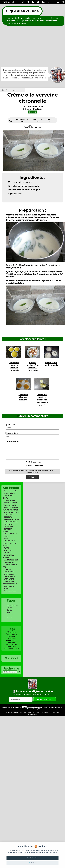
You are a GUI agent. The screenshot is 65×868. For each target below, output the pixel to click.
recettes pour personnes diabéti (10, 583)
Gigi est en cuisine (22, 11)
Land (37, 707)
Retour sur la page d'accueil (14, 90)
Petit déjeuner (12, 605)
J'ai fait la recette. (33, 462)
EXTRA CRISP (9, 572)
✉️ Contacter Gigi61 (33, 709)
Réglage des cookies (55, 707)
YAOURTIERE (9, 579)
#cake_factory (11, 634)
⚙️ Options (32, 863)
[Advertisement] (18, 46)
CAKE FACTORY (10, 562)
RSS (46, 707)
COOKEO (7, 569)
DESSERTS (8, 517)
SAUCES (7, 553)
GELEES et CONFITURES (8, 525)
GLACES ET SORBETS (8, 530)
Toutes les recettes (11, 491)
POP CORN (8, 550)
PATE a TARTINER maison (10, 544)
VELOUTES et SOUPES (8, 556)
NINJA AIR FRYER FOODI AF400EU (10, 504)
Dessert (10, 615)
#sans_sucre (11, 647)
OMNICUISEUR (10, 577)
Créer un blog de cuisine (53, 712)
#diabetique (11, 638)
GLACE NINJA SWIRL (9, 497)
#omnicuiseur (11, 640)
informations (9, 586)
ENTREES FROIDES (11, 522)
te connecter (37, 471)
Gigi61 (25, 707)
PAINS (6, 539)
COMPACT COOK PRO (10, 566)
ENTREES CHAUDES (11, 519)
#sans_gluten (11, 644)
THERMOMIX (9, 574)
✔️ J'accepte (32, 858)
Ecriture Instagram (33, 715)
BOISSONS (8, 515)
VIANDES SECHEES (11, 560)
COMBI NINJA (9, 500)
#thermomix (11, 632)
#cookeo (11, 636)
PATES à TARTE (10, 541)
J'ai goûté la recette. (33, 466)
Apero (9, 617)
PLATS (6, 548)
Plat (8, 612)
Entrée (9, 610)
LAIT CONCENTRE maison (10, 535)
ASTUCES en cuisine (11, 512)
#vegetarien (8, 649)
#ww (17, 649)
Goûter (10, 608)
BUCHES (7, 589)
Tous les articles (10, 591)
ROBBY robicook (10, 493)
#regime (11, 642)
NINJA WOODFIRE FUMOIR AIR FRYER (10, 509)
